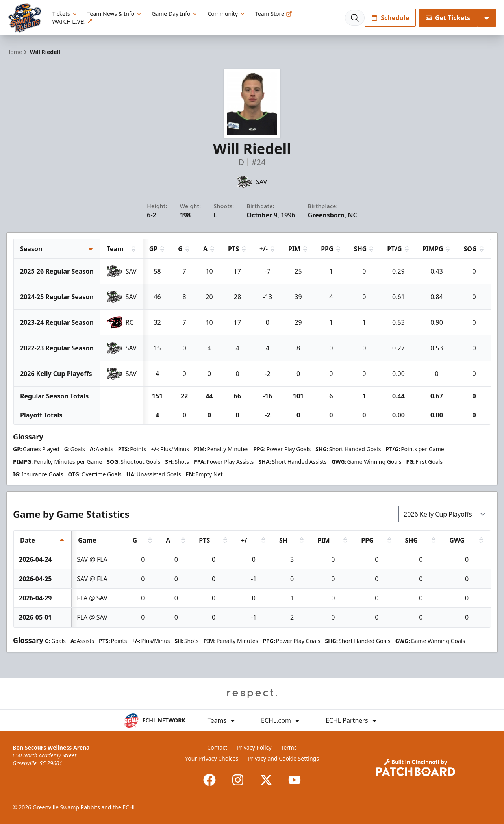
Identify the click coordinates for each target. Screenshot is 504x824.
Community (227, 14)
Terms (289, 747)
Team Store (274, 14)
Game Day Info (175, 14)
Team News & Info (115, 14)
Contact (217, 747)
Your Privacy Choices (212, 758)
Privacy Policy (254, 747)
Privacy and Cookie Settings (283, 758)
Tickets (65, 14)
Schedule (390, 18)
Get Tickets (448, 18)
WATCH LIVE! (73, 21)
